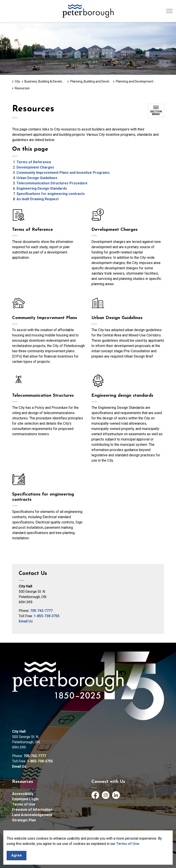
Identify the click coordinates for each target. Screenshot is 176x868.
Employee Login (25, 799)
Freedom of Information (32, 810)
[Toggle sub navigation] (156, 111)
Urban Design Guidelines (37, 178)
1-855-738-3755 (47, 616)
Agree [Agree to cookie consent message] (17, 856)
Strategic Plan (24, 820)
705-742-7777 (41, 611)
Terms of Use (128, 844)
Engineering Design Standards (42, 188)
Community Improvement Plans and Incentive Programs (63, 173)
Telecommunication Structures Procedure (52, 183)
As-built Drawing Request (38, 199)
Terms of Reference (34, 162)
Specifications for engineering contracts (51, 194)
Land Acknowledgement (32, 815)
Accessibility (23, 794)
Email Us (26, 621)
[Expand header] (169, 11)
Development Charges (35, 167)
